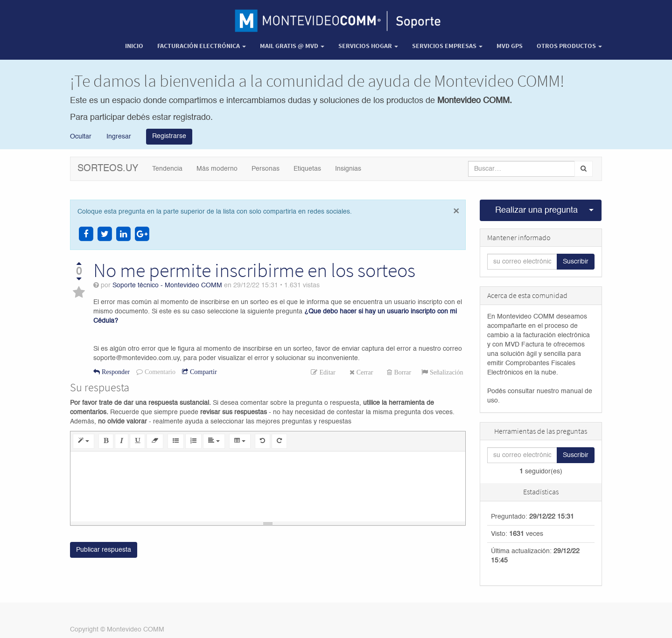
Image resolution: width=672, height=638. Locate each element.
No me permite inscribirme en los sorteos (254, 270)
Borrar (402, 372)
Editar (326, 372)
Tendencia (167, 169)
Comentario (159, 372)
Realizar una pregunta (536, 210)
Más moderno (217, 169)
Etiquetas (307, 169)
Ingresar (118, 136)
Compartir (203, 372)
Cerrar (364, 372)
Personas (266, 169)
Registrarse (169, 136)
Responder (115, 372)
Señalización (446, 372)
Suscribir (576, 262)
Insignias (348, 169)
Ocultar (81, 136)
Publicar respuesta (104, 550)
